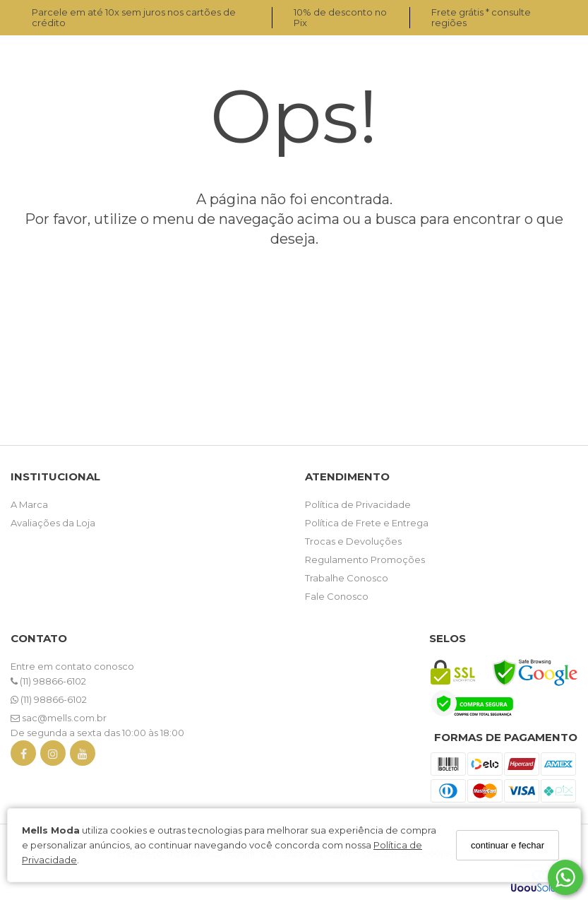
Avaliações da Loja (53, 523)
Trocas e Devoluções (353, 541)
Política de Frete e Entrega (367, 523)
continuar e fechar (508, 845)
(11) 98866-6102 (48, 681)
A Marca (29, 504)
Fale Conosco (337, 596)
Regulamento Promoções (365, 559)
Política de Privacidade (358, 504)
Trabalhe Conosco (347, 578)
